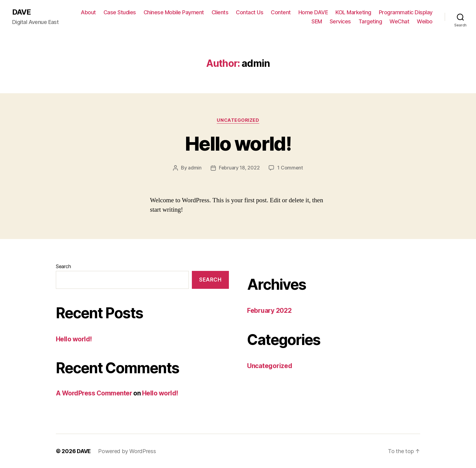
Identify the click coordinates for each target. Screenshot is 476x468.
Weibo (425, 21)
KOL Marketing (353, 12)
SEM (317, 21)
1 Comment (290, 168)
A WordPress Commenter (94, 393)
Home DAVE (313, 12)
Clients (220, 12)
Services (340, 21)
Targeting (370, 21)
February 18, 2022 (239, 168)
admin (195, 168)
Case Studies (120, 12)
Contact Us (250, 12)
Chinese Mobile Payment (174, 12)
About (88, 12)
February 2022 (269, 310)
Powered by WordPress (127, 451)
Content (281, 12)
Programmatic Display (406, 12)
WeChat (399, 21)
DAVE (21, 12)
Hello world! (238, 143)
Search (63, 266)
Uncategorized (238, 120)
